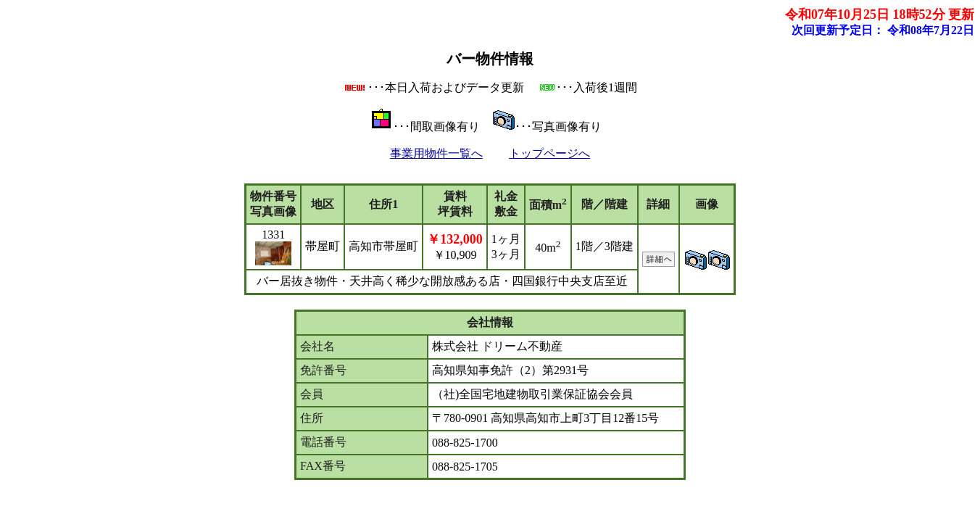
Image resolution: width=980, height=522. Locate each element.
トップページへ (549, 153)
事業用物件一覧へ (436, 153)
